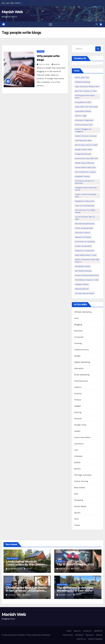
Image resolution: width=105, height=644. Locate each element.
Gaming (78, 412)
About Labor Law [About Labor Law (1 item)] (82, 77)
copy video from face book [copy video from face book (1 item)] (86, 107)
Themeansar (46, 635)
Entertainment (81, 381)
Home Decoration (82, 437)
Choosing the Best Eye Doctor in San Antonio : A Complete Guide (27, 591)
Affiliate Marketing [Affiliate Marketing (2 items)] (82, 82)
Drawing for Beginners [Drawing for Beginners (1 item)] (84, 120)
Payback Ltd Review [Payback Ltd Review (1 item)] (83, 237)
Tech (76, 519)
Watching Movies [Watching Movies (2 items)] (82, 289)
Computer (79, 337)
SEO (76, 494)
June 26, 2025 (65, 569)
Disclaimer (79, 635)
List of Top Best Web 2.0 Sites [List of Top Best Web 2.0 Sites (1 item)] (85, 218)
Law (76, 450)
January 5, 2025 (15, 595)
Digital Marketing (82, 362)
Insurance (79, 444)
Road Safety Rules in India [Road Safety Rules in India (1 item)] (86, 255)
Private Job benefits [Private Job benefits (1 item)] (83, 246)
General (78, 419)
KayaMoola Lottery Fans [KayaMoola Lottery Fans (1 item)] (85, 201)
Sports (77, 513)
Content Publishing (95, 639)
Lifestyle (78, 456)
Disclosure (90, 635)
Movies (77, 469)
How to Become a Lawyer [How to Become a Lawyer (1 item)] (85, 172)
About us (77, 631)
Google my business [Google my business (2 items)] (83, 154)
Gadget (78, 406)
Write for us (81, 639)
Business (78, 331)
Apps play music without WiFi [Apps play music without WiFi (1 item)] (87, 86)
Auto (76, 318)
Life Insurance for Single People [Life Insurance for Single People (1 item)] (85, 211)
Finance (78, 393)
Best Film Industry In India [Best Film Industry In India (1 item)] (86, 91)
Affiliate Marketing (83, 312)
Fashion (78, 387)
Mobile (77, 462)
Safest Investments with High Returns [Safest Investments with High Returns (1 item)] (87, 261)
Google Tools (80, 425)
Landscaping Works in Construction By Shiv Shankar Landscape (26, 564)
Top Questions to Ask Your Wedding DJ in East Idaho (75, 589)
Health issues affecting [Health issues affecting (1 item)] (84, 163)
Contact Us (87, 631)
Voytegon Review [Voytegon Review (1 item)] (82, 284)
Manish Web (12, 12)
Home (69, 631)
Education (79, 368)
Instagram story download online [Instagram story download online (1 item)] (86, 189)
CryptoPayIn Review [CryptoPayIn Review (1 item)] (83, 111)
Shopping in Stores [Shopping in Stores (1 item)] (83, 266)
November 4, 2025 (16, 569)
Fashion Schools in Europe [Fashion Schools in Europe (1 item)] (86, 136)
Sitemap (99, 635)
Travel (77, 525)
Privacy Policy (68, 635)
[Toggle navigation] (50, 24)
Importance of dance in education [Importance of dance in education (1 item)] (85, 182)
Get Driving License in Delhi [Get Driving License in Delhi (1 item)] (86, 145)
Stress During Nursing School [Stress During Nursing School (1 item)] (87, 275)
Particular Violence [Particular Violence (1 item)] (83, 233)
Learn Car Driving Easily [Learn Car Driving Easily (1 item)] (85, 206)
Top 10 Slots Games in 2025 (75, 564)
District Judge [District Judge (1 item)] (81, 116)
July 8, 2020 (45, 64)
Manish (56, 64)
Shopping (79, 500)
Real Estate (80, 488)
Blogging (41, 51)
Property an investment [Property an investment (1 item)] (85, 251)
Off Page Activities (83, 475)
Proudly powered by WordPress (14, 635)
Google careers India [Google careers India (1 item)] (83, 149)
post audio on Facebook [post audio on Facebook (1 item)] (85, 242)
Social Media (80, 506)
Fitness (78, 400)
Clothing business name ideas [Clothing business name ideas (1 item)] (85, 97)
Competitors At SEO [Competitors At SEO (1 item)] (83, 102)
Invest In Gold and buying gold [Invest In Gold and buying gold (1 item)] (85, 195)
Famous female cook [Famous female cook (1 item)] (84, 125)
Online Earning (81, 481)
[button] (97, 24)
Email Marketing (82, 375)
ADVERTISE (98, 631)
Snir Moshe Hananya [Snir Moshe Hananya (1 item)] (83, 271)
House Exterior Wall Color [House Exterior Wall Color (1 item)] (85, 167)
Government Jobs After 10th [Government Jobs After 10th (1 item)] (86, 158)
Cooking (78, 343)
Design (77, 356)
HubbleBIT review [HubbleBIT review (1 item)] (82, 176)
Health (77, 431)
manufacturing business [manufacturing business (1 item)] (85, 224)
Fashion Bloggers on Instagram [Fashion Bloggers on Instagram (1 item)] (83, 130)
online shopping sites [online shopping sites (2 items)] (84, 228)
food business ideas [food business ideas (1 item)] (83, 140)
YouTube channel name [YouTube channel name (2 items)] (85, 293)
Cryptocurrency (81, 350)
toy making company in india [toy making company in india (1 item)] (87, 280)
